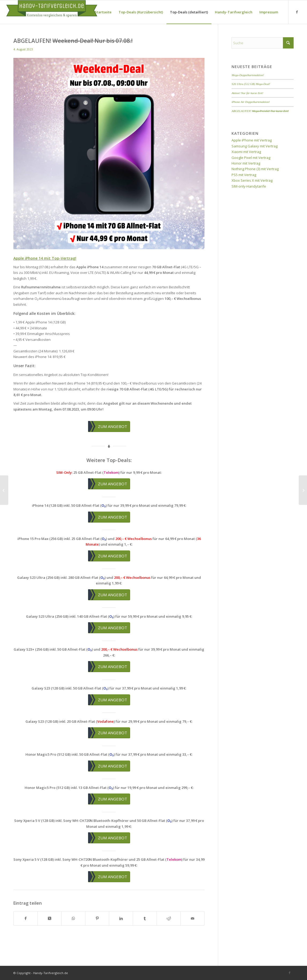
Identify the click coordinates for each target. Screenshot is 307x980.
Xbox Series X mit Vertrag (252, 180)
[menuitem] (103, 12)
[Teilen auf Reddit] (169, 918)
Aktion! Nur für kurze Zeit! (247, 93)
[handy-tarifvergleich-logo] (52, 12)
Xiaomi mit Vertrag (246, 152)
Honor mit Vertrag (246, 163)
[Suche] (263, 43)
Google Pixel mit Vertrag (251, 158)
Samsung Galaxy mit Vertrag (255, 146)
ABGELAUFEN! (260, 111)
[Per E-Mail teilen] (192, 918)
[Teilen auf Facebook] (26, 918)
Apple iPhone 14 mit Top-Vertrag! (45, 258)
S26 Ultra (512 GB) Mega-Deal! (251, 84)
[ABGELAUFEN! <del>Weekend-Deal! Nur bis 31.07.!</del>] (4, 490)
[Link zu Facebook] (297, 12)
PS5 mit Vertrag (244, 175)
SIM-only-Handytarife (249, 186)
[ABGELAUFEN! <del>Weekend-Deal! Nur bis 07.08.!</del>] (303, 490)
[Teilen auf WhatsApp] (73, 918)
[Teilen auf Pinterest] (97, 918)
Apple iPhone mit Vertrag (252, 140)
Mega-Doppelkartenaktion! (248, 75)
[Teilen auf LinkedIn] (121, 918)
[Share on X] (50, 918)
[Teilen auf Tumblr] (145, 918)
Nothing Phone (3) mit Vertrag (255, 169)
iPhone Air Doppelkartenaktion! (251, 102)
